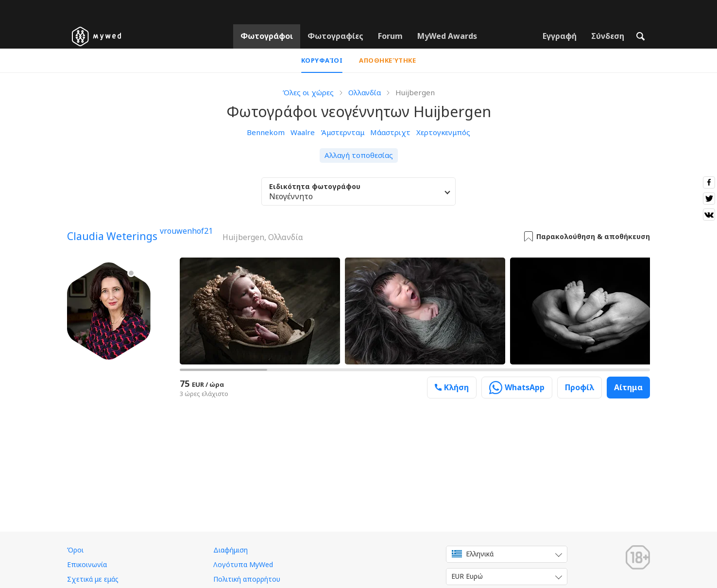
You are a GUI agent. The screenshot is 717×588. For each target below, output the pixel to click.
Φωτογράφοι (267, 36)
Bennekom (266, 132)
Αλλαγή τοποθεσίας (359, 155)
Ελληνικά (473, 554)
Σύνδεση (608, 36)
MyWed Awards (447, 36)
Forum (390, 36)
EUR (467, 576)
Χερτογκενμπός (443, 132)
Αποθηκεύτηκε (387, 60)
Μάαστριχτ (390, 132)
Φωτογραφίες (335, 36)
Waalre (303, 132)
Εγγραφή (560, 36)
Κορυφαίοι (322, 60)
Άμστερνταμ (342, 132)
